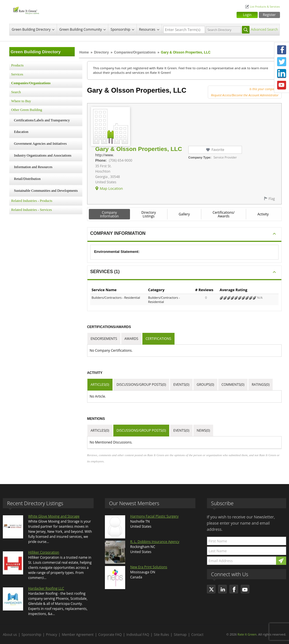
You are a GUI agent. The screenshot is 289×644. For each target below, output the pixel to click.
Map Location (111, 188)
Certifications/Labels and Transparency (42, 120)
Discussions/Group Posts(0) (141, 385)
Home (84, 52)
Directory (101, 52)
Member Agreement (78, 635)
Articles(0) (100, 385)
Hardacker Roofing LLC (46, 588)
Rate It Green (247, 634)
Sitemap (180, 635)
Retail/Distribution (27, 179)
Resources (147, 29)
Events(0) (181, 385)
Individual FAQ (138, 635)
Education (21, 132)
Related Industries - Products (32, 201)
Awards (131, 339)
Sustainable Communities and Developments (46, 191)
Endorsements (104, 339)
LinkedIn (282, 73)
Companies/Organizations (135, 52)
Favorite (218, 150)
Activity (263, 214)
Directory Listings (149, 214)
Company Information (110, 214)
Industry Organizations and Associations (43, 155)
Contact (198, 635)
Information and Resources (33, 167)
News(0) (203, 430)
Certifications (158, 339)
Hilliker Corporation (44, 552)
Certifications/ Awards (224, 214)
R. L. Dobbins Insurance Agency (155, 542)
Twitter (282, 62)
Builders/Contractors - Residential (116, 298)
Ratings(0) (261, 385)
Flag (272, 199)
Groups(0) (205, 385)
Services (17, 74)
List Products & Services (265, 7)
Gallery (184, 214)
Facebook (282, 50)
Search (16, 92)
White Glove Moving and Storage (54, 516)
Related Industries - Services (32, 210)
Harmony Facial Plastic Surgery (155, 516)
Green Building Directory (31, 29)
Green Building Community (80, 29)
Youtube (282, 85)
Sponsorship (120, 29)
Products (17, 65)
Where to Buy (21, 101)
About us (10, 635)
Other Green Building (27, 110)
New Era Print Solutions (149, 567)
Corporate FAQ (110, 635)
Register (269, 15)
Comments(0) (233, 385)
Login (247, 15)
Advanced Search (264, 29)
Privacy (52, 635)
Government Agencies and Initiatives (40, 144)
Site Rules (162, 635)
